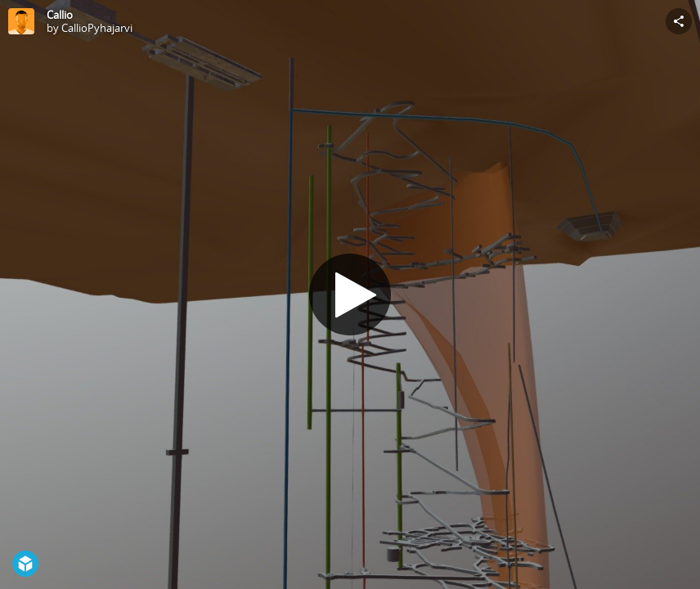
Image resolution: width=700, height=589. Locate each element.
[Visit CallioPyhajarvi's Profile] (21, 21)
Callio (60, 15)
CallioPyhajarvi (97, 28)
